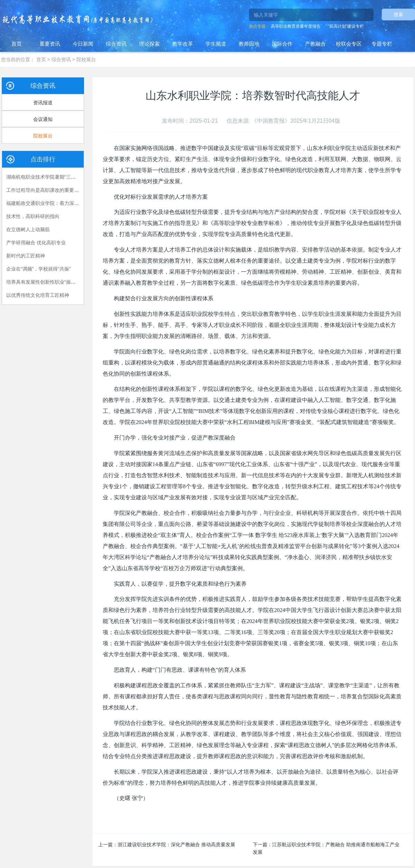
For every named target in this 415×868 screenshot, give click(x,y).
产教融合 (315, 44)
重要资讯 (50, 44)
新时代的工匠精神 (26, 256)
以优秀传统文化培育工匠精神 (38, 295)
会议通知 (43, 119)
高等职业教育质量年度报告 (296, 26)
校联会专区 (349, 44)
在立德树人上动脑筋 (28, 229)
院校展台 (86, 59)
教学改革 (183, 44)
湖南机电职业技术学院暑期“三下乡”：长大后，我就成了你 (68, 177)
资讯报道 (43, 103)
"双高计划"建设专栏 (346, 26)
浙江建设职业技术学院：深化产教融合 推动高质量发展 (176, 845)
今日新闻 (83, 44)
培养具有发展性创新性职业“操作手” (44, 282)
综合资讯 (116, 44)
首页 (17, 44)
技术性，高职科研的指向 (33, 216)
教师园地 (249, 44)
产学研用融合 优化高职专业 (36, 243)
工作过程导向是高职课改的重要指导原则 (50, 190)
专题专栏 (382, 44)
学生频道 (216, 44)
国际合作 (282, 44)
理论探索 (149, 44)
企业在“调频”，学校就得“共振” (39, 269)
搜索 (398, 15)
